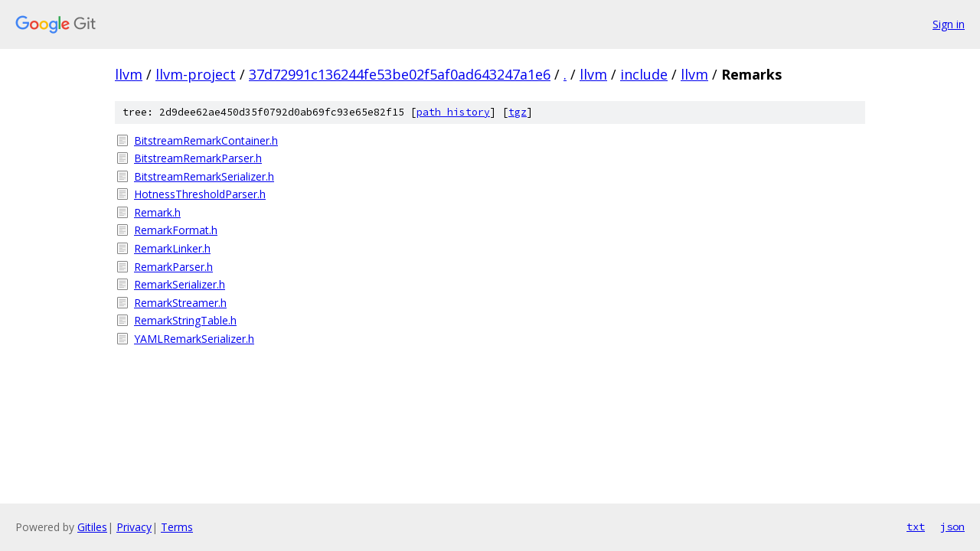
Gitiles (92, 527)
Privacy (134, 527)
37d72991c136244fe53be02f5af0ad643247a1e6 (400, 74)
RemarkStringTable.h (185, 320)
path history (453, 112)
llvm (129, 74)
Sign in (949, 24)
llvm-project (196, 74)
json (952, 527)
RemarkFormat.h (176, 230)
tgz (518, 112)
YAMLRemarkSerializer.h (194, 339)
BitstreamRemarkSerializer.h (204, 176)
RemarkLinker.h (172, 248)
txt (916, 527)
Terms (177, 527)
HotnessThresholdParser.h (200, 194)
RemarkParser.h (173, 267)
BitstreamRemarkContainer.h (206, 140)
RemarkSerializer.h (180, 284)
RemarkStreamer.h (180, 303)
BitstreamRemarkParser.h (198, 158)
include (644, 74)
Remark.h (157, 212)
